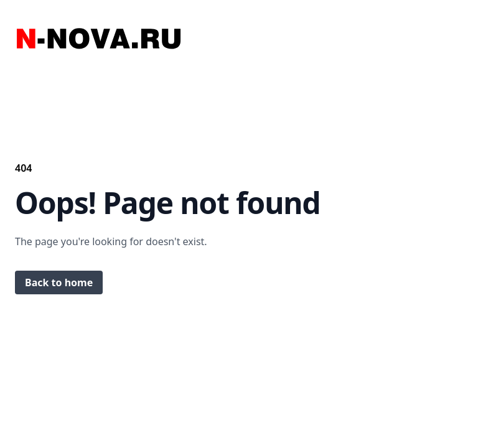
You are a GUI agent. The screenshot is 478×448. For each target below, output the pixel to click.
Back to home (59, 282)
